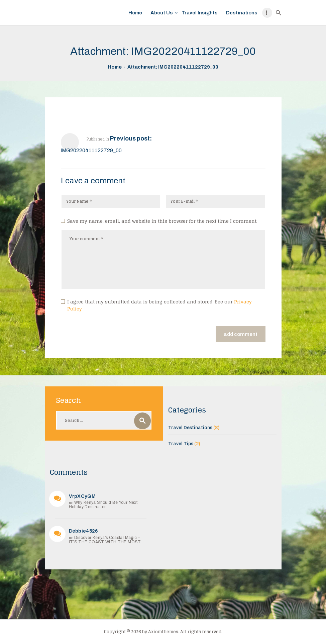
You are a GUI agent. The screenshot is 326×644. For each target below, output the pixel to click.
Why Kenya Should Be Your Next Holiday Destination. (103, 505)
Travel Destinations (190, 428)
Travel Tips (181, 444)
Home (115, 67)
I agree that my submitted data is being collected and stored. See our (159, 305)
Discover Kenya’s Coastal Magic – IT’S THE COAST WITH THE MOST (105, 540)
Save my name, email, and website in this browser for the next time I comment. (162, 221)
